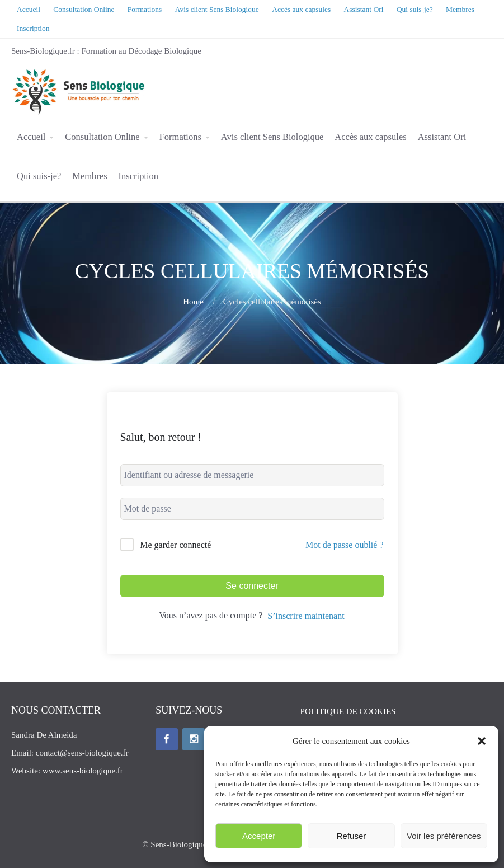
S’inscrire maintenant (306, 616)
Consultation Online (102, 137)
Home (193, 302)
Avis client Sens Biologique (272, 137)
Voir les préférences (444, 836)
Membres (90, 176)
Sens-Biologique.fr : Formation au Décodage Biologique (106, 51)
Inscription (139, 176)
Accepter (259, 836)
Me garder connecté (175, 545)
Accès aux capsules (370, 137)
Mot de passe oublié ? (345, 545)
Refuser (352, 836)
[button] (482, 741)
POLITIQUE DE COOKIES (348, 711)
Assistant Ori (442, 137)
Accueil (31, 137)
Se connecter (252, 586)
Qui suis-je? (39, 176)
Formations (180, 137)
